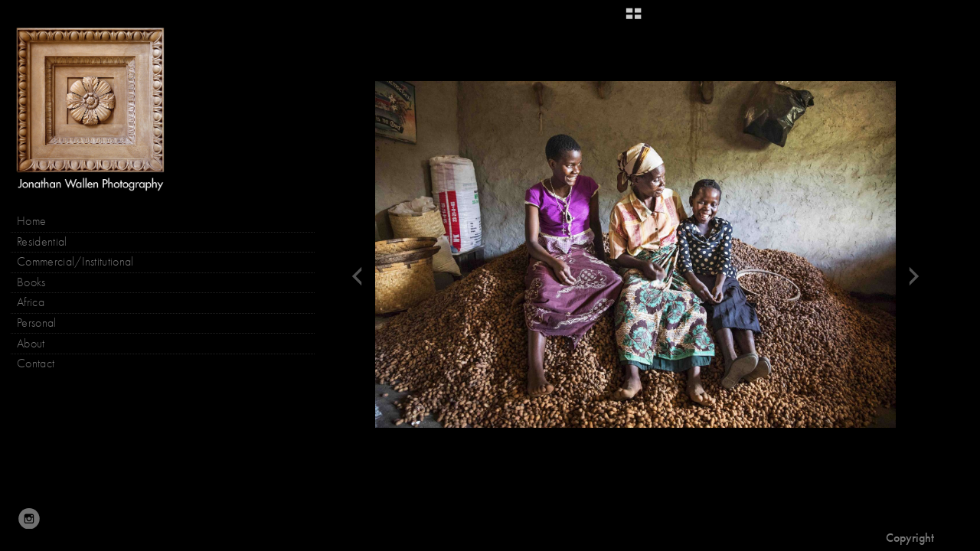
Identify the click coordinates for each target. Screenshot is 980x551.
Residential (42, 242)
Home (31, 221)
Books (39, 283)
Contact (36, 364)
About (31, 344)
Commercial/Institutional (75, 262)
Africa (31, 302)
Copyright (910, 538)
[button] (634, 19)
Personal (37, 323)
